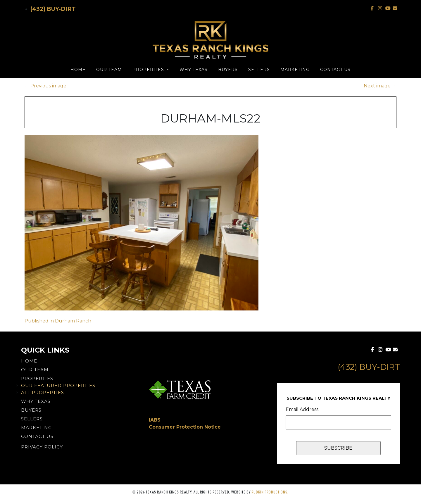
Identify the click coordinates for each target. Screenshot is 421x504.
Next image (380, 86)
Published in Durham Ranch (58, 321)
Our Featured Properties (58, 385)
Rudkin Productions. (270, 492)
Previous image (45, 86)
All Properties (43, 392)
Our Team (109, 70)
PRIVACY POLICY (42, 447)
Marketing (295, 70)
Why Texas (194, 70)
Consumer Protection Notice (185, 427)
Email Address (302, 409)
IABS (155, 420)
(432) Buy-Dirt (53, 9)
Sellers (259, 70)
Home (78, 70)
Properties (149, 70)
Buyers (228, 70)
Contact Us (335, 70)
